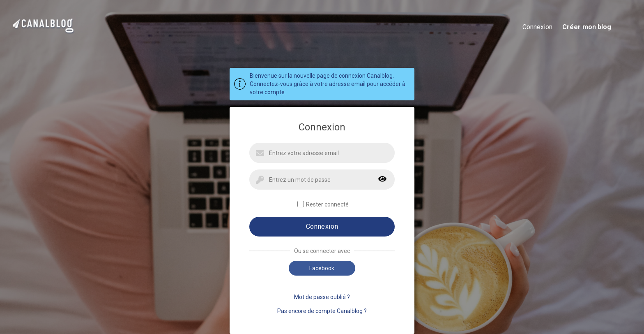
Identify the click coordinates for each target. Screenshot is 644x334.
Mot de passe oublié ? (322, 297)
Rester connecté (323, 204)
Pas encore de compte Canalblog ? (322, 311)
